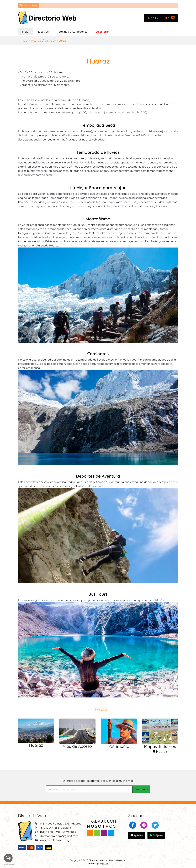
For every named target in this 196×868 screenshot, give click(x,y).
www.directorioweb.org (55, 840)
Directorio (102, 32)
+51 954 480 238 (50, 832)
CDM (106, 864)
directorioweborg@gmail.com (59, 836)
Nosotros (43, 32)
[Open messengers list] (8, 858)
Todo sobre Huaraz (29, 5)
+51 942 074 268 (49, 828)
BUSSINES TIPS (161, 18)
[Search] (89, 789)
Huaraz (36, 41)
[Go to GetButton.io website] (8, 865)
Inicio (27, 31)
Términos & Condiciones (72, 32)
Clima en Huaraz (55, 41)
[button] (133, 825)
